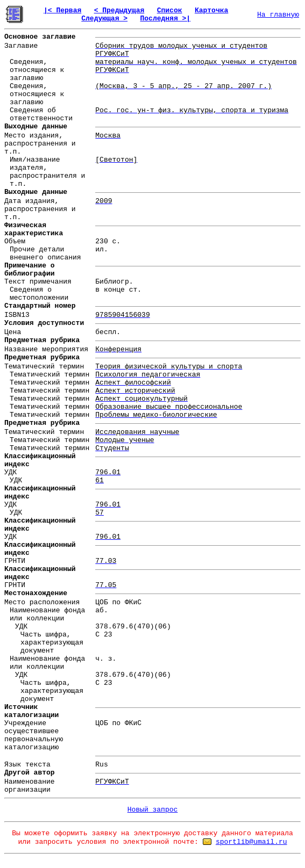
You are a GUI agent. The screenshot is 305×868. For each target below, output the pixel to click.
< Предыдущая (119, 10)
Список (170, 10)
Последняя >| (165, 19)
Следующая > (104, 19)
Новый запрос (153, 810)
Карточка (211, 10)
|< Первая (62, 10)
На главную (278, 15)
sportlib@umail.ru (251, 842)
